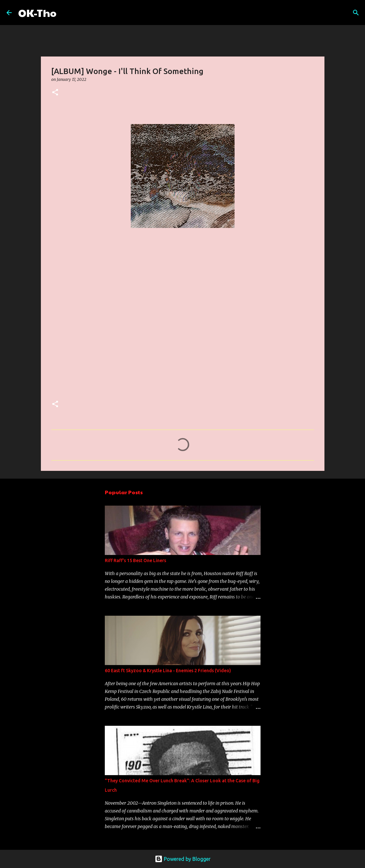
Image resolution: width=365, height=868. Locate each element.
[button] (55, 93)
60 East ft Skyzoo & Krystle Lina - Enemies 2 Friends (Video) (168, 671)
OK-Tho (37, 13)
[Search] (66, 13)
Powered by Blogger (183, 859)
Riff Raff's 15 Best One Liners (135, 560)
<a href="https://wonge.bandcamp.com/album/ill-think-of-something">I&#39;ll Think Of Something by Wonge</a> (108, 313)
